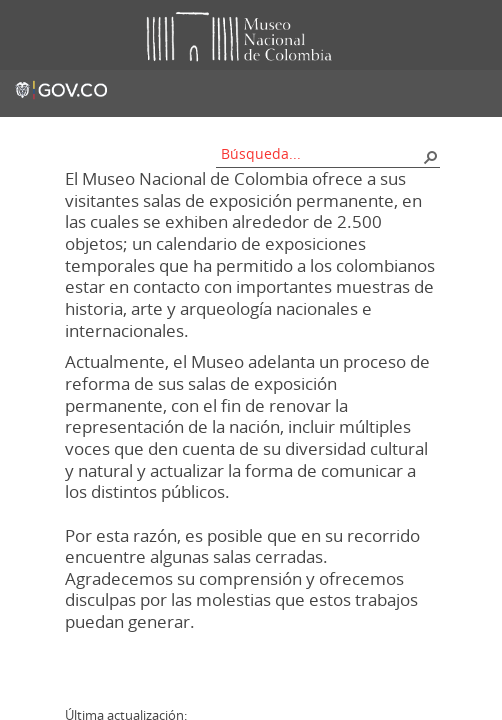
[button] (430, 156)
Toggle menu (29, 35)
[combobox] (321, 153)
